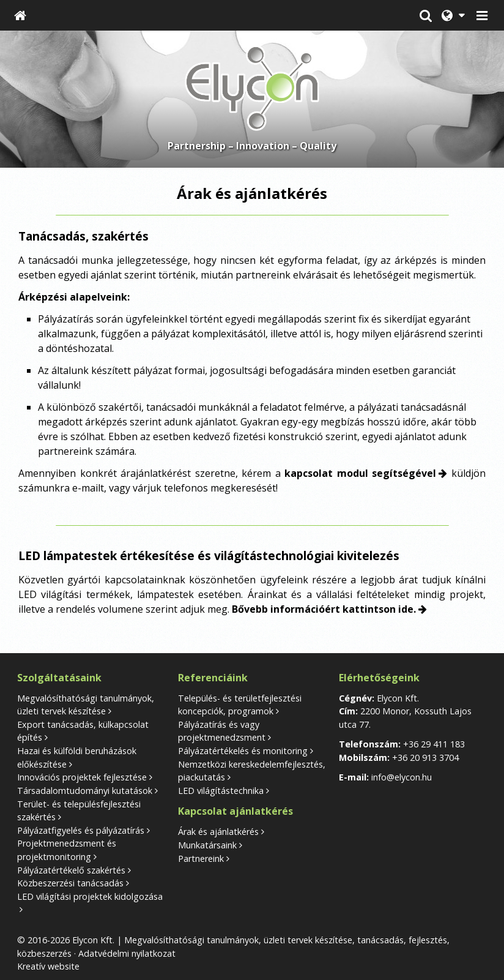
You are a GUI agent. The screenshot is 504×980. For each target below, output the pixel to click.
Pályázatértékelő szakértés (71, 870)
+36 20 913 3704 (425, 757)
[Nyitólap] (20, 15)
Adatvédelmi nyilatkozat (127, 953)
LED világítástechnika (221, 791)
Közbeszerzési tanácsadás (70, 883)
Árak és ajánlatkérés (218, 832)
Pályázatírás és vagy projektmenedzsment (222, 731)
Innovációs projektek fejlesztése (82, 777)
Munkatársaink (207, 845)
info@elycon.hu (402, 777)
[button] (482, 15)
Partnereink (201, 858)
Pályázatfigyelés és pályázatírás (81, 830)
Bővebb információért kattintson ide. (324, 609)
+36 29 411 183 (434, 744)
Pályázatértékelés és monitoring (243, 751)
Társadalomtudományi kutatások (85, 791)
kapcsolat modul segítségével (360, 473)
